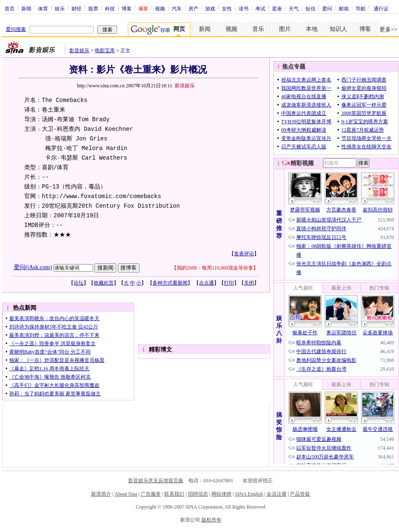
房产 (193, 8)
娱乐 (60, 8)
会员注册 (277, 494)
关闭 (249, 283)
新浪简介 (101, 494)
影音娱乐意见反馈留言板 (156, 481)
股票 (93, 8)
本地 (312, 29)
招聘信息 (198, 494)
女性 (227, 8)
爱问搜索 (16, 29)
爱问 (327, 8)
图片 (285, 29)
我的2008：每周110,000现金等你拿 (215, 268)
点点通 (206, 283)
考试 (260, 8)
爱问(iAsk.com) (33, 267)
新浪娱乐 (185, 86)
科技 (110, 8)
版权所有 (211, 520)
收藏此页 (104, 283)
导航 (361, 8)
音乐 (258, 29)
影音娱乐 (79, 51)
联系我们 (174, 494)
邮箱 (344, 8)
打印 (229, 283)
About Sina (126, 494)
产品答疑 (300, 494)
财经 (76, 8)
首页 (10, 8)
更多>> (389, 29)
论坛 (79, 283)
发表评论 (244, 254)
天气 (294, 8)
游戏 (210, 8)
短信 (310, 8)
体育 (43, 8)
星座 (277, 8)
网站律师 (221, 494)
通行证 (381, 8)
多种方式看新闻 (170, 283)
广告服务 (151, 494)
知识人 (338, 29)
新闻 (26, 8)
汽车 (177, 8)
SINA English (249, 494)
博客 (127, 8)
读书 (244, 8)
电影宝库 (105, 51)
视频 (160, 8)
